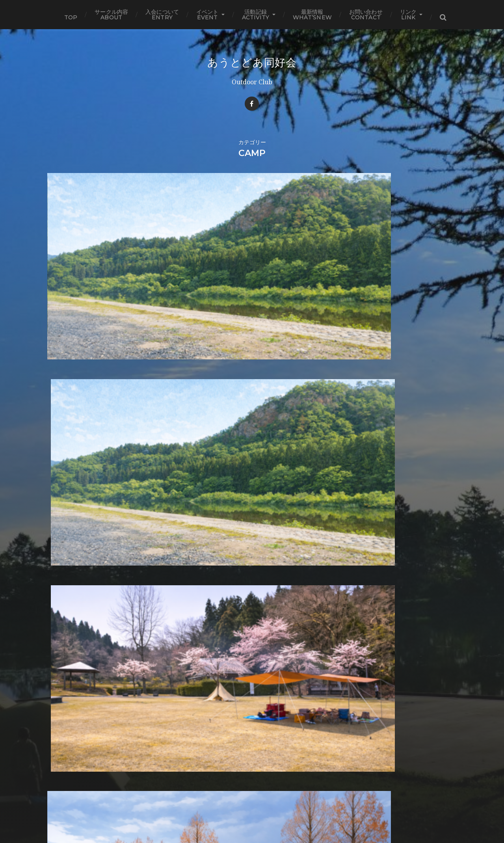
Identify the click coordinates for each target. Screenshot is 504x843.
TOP (71, 17)
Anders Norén (268, 817)
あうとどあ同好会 (252, 62)
